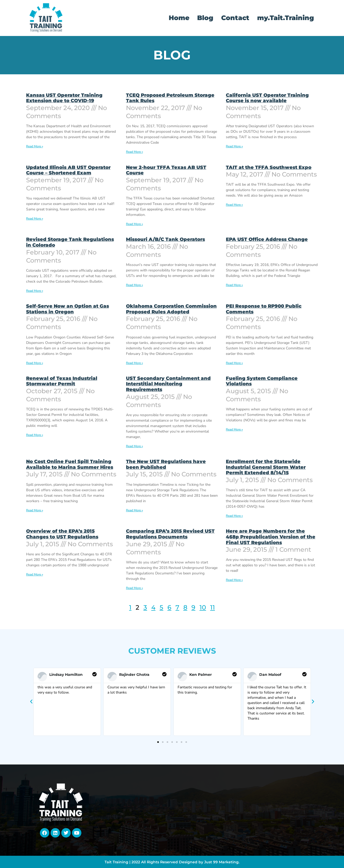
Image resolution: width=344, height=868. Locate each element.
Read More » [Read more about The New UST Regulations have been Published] (134, 510)
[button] (31, 702)
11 (213, 607)
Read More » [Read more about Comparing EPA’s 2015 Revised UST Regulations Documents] (134, 588)
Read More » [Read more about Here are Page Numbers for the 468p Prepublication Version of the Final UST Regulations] (234, 580)
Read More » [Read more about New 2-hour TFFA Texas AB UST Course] (134, 224)
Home (179, 18)
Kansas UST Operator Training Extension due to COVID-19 (64, 98)
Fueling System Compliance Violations (262, 381)
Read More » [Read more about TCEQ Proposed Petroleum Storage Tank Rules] (134, 152)
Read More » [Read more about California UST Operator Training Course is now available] (234, 146)
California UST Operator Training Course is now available (267, 98)
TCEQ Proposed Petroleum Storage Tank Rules (170, 98)
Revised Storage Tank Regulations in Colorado (70, 242)
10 (203, 607)
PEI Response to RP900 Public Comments (264, 309)
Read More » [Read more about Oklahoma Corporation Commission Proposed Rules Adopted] (134, 363)
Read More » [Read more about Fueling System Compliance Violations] (234, 429)
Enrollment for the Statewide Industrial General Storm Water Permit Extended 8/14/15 (266, 467)
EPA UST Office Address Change (267, 239)
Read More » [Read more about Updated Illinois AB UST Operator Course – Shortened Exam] (35, 218)
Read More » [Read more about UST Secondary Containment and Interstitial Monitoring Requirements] (134, 446)
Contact (235, 18)
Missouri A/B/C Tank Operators (165, 239)
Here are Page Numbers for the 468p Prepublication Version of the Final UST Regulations (271, 537)
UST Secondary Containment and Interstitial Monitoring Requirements (168, 384)
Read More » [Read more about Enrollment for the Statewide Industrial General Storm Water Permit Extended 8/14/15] (234, 516)
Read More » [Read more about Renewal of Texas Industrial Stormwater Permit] (35, 435)
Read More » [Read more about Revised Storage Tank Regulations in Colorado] (35, 291)
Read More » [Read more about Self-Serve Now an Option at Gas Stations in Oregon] (35, 363)
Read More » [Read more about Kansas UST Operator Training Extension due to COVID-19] (35, 146)
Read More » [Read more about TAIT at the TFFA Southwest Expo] (234, 205)
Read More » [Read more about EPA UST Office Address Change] (234, 285)
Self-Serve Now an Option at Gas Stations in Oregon (68, 309)
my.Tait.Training (286, 18)
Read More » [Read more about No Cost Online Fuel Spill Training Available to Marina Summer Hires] (35, 510)
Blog (205, 18)
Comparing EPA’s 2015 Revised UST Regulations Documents (170, 534)
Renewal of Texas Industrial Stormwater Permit (62, 381)
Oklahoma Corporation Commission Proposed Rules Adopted (171, 309)
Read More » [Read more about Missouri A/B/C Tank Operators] (134, 285)
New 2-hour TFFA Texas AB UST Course (166, 170)
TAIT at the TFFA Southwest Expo (269, 167)
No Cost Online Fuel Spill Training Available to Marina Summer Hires (70, 464)
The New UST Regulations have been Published (166, 464)
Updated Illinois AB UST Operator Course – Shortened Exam (68, 170)
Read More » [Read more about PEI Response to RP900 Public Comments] (234, 363)
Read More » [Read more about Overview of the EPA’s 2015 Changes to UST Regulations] (35, 574)
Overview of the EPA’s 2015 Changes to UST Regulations (62, 534)
